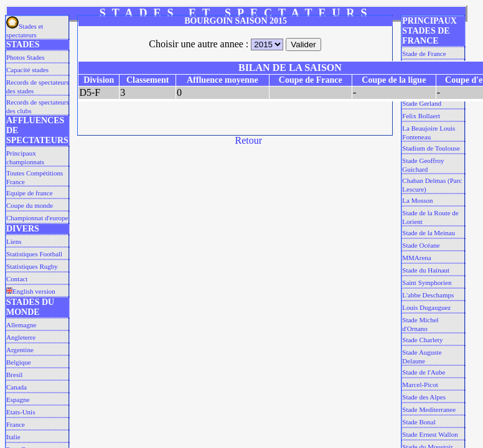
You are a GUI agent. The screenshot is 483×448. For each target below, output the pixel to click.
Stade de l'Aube (424, 372)
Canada (16, 387)
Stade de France (424, 54)
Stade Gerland (422, 103)
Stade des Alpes (424, 397)
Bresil (14, 375)
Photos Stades (25, 57)
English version (31, 291)
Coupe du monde (30, 205)
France (16, 424)
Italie (13, 437)
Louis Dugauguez (426, 307)
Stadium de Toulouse (431, 148)
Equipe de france (30, 193)
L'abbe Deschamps (428, 295)
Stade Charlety (422, 340)
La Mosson (417, 200)
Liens (14, 241)
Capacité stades (27, 70)
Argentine (20, 350)
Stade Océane (421, 245)
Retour (249, 140)
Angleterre (21, 337)
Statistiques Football (34, 254)
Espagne (18, 399)
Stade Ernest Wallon (430, 434)
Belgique (19, 362)
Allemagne (21, 325)
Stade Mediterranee (429, 409)
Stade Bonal (419, 422)
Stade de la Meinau (429, 233)
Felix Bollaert (421, 116)
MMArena (416, 258)
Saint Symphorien (427, 282)
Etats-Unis (21, 412)
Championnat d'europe (37, 218)
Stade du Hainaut (426, 270)
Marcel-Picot (420, 385)
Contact (17, 279)
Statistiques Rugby (32, 266)
